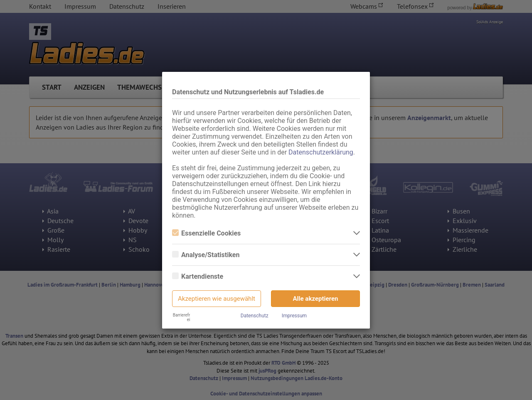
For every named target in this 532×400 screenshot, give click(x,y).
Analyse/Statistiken (206, 255)
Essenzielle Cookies (206, 233)
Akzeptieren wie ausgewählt (217, 299)
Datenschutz (255, 316)
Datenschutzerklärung (321, 152)
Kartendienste (198, 276)
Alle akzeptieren (316, 299)
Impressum (294, 316)
